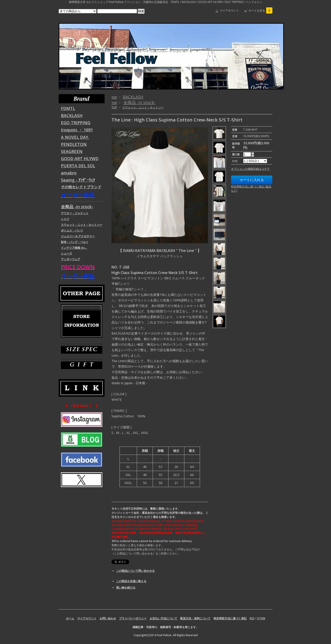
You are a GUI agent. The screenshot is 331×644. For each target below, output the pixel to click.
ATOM (261, 618)
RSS (252, 618)
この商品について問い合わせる (135, 571)
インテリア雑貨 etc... (74, 248)
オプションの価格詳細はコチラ (250, 169)
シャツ (65, 219)
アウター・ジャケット (75, 213)
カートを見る (260, 10)
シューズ (66, 253)
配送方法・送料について (195, 618)
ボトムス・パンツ (72, 230)
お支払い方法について (163, 618)
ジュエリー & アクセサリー (78, 236)
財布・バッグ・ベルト (75, 242)
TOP (114, 97)
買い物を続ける (126, 588)
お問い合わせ (108, 618)
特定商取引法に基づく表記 (230, 618)
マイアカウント (229, 10)
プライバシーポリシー (133, 618)
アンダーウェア (71, 259)
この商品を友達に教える (131, 581)
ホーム (70, 618)
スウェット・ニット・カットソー (143, 107)
